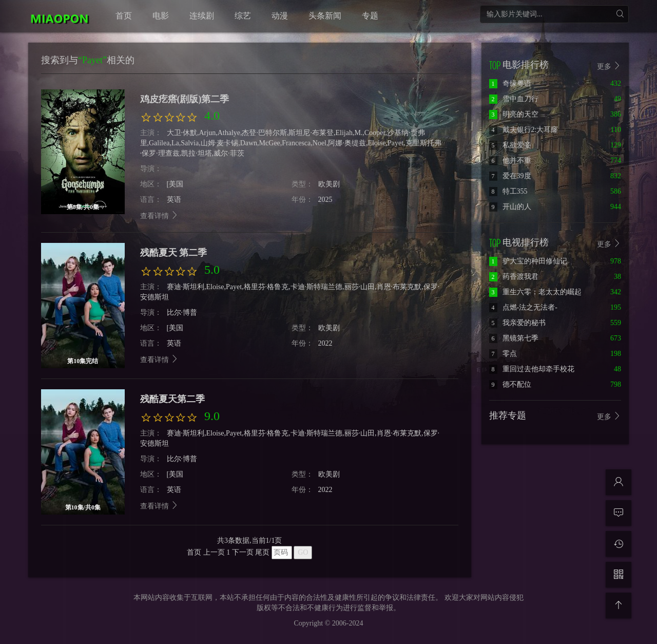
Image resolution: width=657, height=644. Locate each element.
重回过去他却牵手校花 (532, 369)
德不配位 (510, 384)
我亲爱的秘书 (517, 323)
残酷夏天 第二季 (174, 253)
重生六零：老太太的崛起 (535, 292)
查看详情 (160, 216)
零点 (503, 354)
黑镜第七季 (514, 338)
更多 (609, 244)
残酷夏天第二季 (172, 399)
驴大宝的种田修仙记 (528, 261)
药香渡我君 (514, 277)
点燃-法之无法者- (523, 307)
